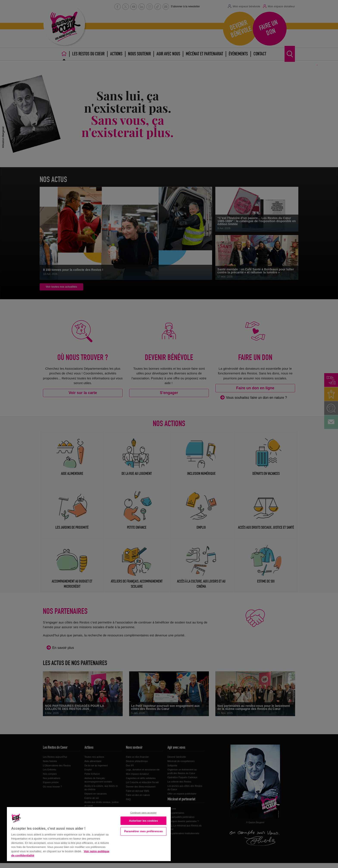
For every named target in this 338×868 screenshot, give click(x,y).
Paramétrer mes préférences (143, 831)
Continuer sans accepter (143, 813)
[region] (89, 834)
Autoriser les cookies (143, 821)
